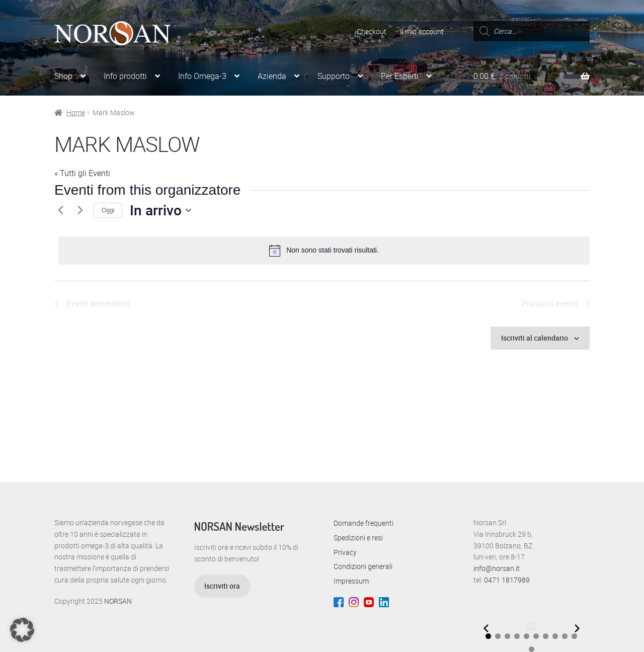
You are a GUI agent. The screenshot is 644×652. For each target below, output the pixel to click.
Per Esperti (400, 76)
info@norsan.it (497, 568)
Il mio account (422, 31)
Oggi (108, 210)
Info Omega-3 (202, 76)
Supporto (334, 76)
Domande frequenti (364, 523)
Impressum (351, 581)
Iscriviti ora (222, 586)
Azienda (272, 76)
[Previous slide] (486, 628)
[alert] (324, 251)
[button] (488, 636)
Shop (63, 76)
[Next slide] (577, 628)
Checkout (372, 31)
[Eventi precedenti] (60, 210)
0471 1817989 (507, 580)
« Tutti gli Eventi (82, 173)
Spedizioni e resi (358, 538)
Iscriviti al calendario (535, 338)
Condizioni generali (363, 566)
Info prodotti (125, 76)
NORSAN (118, 601)
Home (76, 112)
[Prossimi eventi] (80, 210)
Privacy (345, 552)
